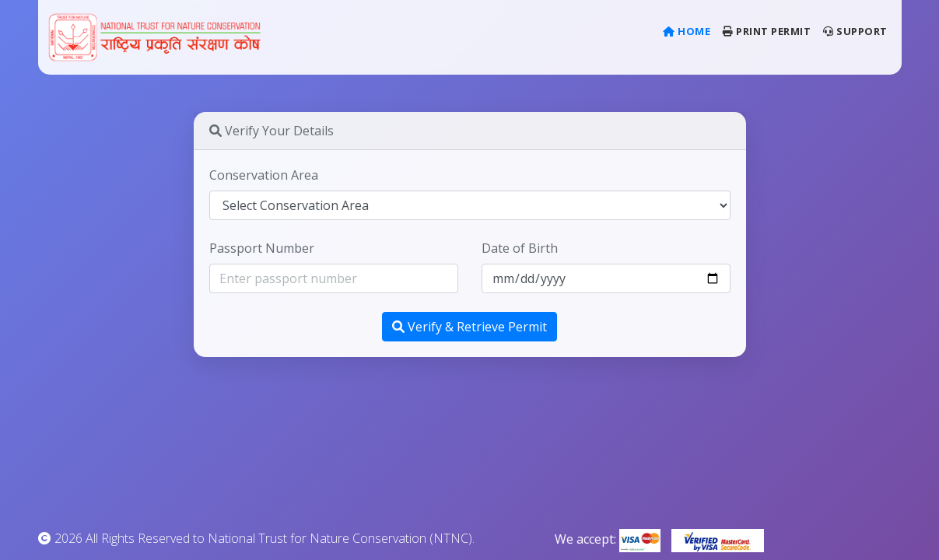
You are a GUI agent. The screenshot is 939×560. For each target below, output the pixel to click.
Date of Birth (520, 248)
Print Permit (767, 31)
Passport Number (262, 248)
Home (690, 30)
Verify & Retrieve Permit (470, 327)
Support (855, 31)
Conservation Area (264, 175)
